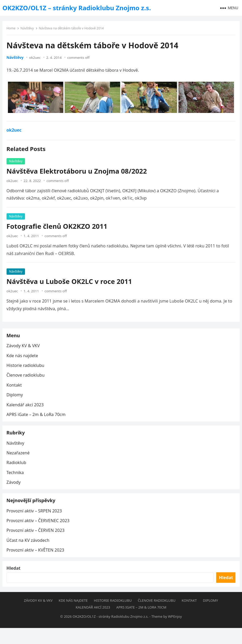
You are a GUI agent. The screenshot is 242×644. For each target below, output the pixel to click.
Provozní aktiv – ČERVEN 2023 (37, 542)
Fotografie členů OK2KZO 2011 (58, 228)
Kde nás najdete (23, 359)
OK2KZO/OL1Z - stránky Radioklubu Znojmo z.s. (110, 632)
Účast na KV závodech (29, 551)
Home (12, 30)
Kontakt (15, 389)
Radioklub (17, 470)
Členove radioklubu (27, 379)
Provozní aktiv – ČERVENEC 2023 (39, 532)
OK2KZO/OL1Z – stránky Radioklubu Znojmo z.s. (77, 8)
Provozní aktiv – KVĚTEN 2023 (37, 561)
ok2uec (36, 59)
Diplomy (16, 398)
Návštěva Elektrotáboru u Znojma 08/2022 (78, 172)
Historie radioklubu (27, 369)
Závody (15, 490)
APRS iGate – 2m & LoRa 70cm (37, 418)
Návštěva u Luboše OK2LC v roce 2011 (70, 283)
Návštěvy (28, 30)
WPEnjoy (175, 632)
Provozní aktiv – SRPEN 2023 (35, 522)
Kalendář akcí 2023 (26, 408)
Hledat (15, 583)
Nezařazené (19, 460)
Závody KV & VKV (24, 349)
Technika (16, 480)
